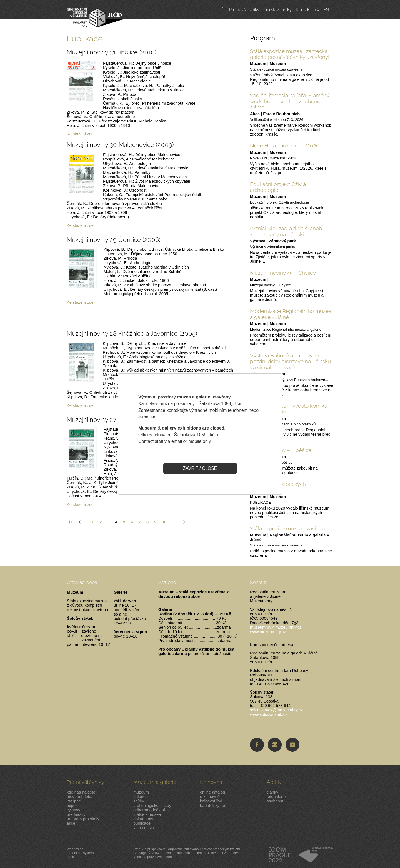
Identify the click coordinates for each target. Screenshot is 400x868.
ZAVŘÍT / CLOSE (200, 468)
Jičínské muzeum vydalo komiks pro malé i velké (288, 409)
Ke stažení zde (80, 134)
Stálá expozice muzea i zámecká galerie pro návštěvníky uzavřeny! (290, 54)
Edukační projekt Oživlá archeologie (278, 187)
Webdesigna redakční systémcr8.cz (80, 853)
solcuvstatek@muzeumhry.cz (276, 710)
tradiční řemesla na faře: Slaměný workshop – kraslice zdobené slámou (290, 101)
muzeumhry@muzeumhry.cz (276, 627)
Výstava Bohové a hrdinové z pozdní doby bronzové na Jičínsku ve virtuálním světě (290, 361)
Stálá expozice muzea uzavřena (288, 528)
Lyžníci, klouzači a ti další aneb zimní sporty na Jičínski (286, 231)
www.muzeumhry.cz (268, 632)
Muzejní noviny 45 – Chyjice (283, 273)
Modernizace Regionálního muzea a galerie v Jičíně (291, 314)
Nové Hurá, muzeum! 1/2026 (285, 145)
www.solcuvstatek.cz (269, 714)
